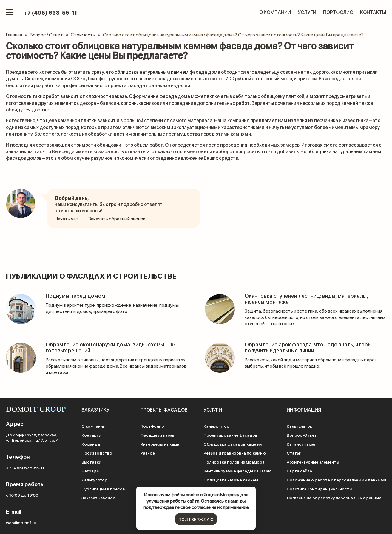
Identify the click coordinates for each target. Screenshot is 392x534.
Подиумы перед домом (75, 296)
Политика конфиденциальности (319, 489)
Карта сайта (299, 471)
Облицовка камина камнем (231, 480)
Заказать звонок (98, 498)
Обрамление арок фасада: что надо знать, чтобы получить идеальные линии (308, 347)
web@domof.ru (21, 522)
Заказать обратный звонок (117, 218)
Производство (97, 453)
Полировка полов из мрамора (234, 462)
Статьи (294, 453)
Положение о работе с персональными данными (336, 480)
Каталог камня (301, 444)
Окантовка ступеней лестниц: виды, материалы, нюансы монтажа (306, 299)
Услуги (307, 12)
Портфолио (338, 12)
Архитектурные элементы (313, 462)
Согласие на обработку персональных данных (334, 498)
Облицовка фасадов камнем (233, 444)
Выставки (91, 462)
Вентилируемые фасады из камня (237, 471)
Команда (91, 444)
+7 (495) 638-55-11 (50, 13)
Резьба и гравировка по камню (235, 453)
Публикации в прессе (103, 489)
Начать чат (67, 218)
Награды (91, 471)
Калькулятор (94, 480)
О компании (275, 12)
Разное (148, 453)
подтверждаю (196, 519)
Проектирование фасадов (230, 435)
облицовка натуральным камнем (152, 72)
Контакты (373, 12)
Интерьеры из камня (161, 444)
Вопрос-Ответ (302, 435)
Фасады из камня (158, 435)
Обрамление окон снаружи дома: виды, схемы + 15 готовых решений (111, 347)
